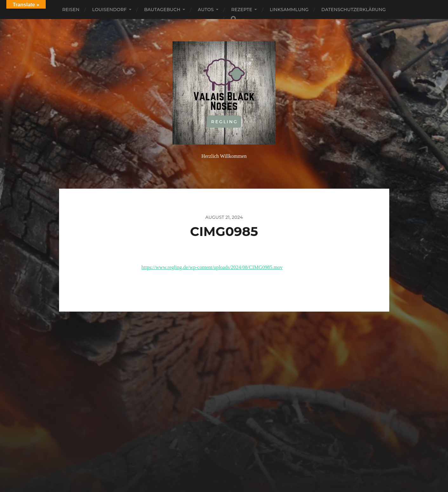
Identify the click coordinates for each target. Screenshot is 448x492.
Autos (206, 10)
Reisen (71, 10)
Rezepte (242, 10)
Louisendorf (109, 10)
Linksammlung (289, 10)
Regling (236, 449)
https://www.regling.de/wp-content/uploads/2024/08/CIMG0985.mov (212, 267)
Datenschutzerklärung (354, 10)
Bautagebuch (162, 10)
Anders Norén (238, 464)
